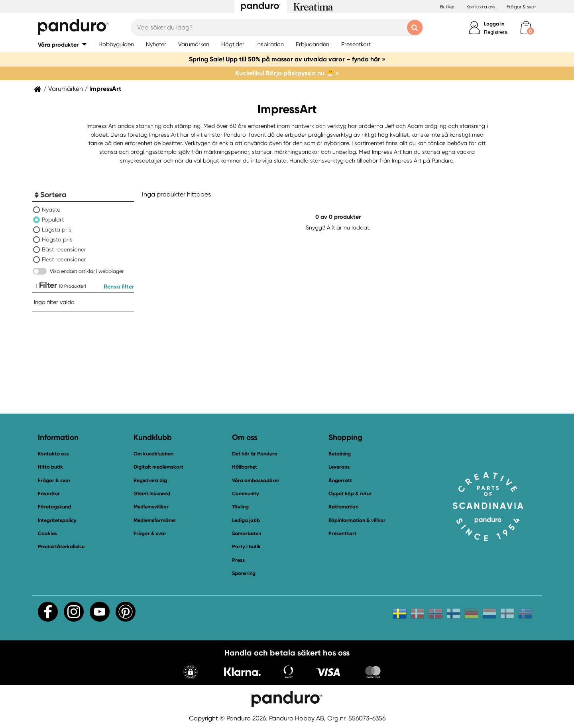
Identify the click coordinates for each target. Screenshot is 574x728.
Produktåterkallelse (61, 546)
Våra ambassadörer (256, 480)
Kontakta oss (481, 7)
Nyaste (51, 210)
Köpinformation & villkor (357, 520)
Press (238, 560)
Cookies (47, 534)
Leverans (339, 467)
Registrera (496, 32)
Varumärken (66, 89)
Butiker (447, 7)
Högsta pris (57, 239)
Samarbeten (247, 533)
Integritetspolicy (57, 520)
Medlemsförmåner (155, 520)
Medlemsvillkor (151, 507)
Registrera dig (150, 480)
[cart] (526, 28)
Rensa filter (119, 286)
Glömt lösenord (152, 494)
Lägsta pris (57, 230)
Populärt (53, 220)
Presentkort (342, 533)
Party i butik (246, 546)
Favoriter (49, 494)
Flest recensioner (64, 259)
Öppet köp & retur (350, 494)
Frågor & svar (521, 7)
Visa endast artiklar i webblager (87, 271)
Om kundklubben (153, 454)
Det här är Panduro (255, 454)
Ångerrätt (340, 480)
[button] (191, 673)
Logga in (494, 24)
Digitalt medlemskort (158, 467)
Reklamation (343, 507)
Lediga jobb (246, 520)
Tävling (240, 507)
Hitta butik (50, 467)
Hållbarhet (245, 467)
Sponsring (244, 573)
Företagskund (54, 507)
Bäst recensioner (64, 249)
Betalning (340, 454)
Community (246, 494)
